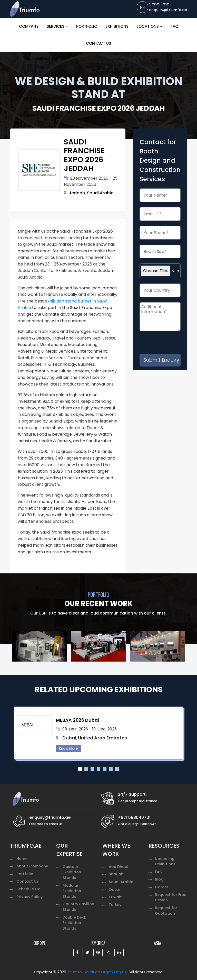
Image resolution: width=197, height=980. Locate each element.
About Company (32, 866)
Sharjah (116, 874)
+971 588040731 (134, 817)
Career (162, 887)
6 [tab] (111, 769)
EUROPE (39, 943)
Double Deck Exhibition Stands (74, 923)
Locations (150, 26)
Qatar (115, 890)
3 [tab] (92, 769)
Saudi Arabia (121, 882)
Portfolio (87, 26)
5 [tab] (105, 769)
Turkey (115, 905)
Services (57, 26)
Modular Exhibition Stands (72, 891)
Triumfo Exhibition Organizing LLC (98, 972)
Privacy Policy (29, 897)
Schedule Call (29, 889)
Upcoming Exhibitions (165, 862)
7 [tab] (117, 769)
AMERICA (98, 943)
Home (22, 859)
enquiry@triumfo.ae (168, 10)
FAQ (174, 26)
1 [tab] (80, 769)
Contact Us (98, 43)
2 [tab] (86, 769)
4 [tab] (98, 769)
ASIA (157, 943)
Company (29, 26)
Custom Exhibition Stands (72, 872)
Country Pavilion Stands (78, 907)
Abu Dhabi (119, 867)
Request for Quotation (166, 911)
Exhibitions (117, 26)
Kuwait (115, 897)
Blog (159, 879)
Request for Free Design (171, 897)
